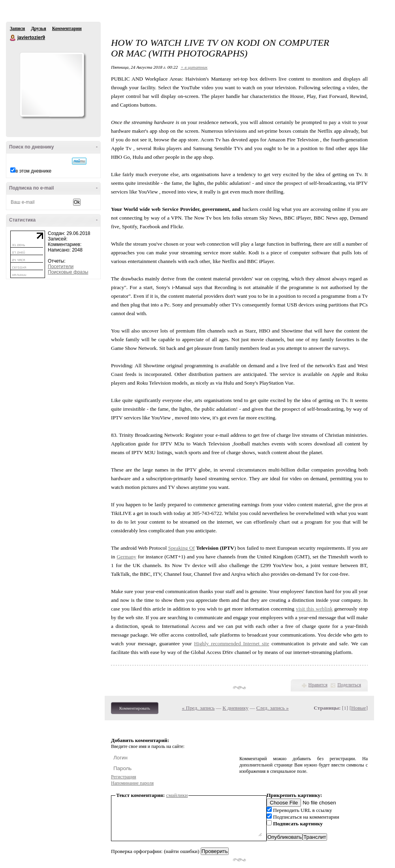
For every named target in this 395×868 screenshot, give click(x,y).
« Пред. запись (198, 708)
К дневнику (235, 708)
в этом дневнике (33, 171)
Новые (358, 708)
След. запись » (273, 708)
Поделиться (349, 685)
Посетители (61, 267)
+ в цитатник (194, 67)
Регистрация (124, 777)
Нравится (318, 685)
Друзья (38, 28)
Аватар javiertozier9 (52, 85)
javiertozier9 (13, 38)
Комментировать (135, 708)
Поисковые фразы (68, 272)
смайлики (177, 795)
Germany (126, 557)
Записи (17, 28)
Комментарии (67, 28)
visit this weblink (314, 609)
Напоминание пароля (132, 783)
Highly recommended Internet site (231, 643)
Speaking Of (182, 548)
